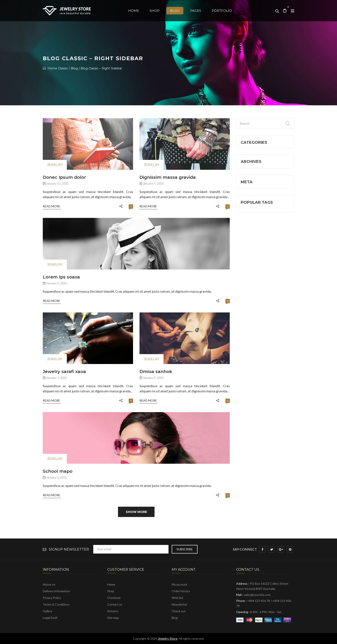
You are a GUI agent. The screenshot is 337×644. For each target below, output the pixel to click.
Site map (113, 618)
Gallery (47, 611)
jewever (252, 178)
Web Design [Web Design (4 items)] (254, 379)
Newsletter (179, 604)
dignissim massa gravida (168, 177)
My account (180, 584)
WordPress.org (252, 295)
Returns (113, 611)
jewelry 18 (254, 169)
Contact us (115, 604)
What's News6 (257, 203)
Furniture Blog (257, 153)
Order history (181, 591)
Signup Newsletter (69, 549)
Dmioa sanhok (156, 372)
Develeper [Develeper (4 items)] (273, 336)
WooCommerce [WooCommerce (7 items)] (256, 388)
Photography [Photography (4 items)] (254, 353)
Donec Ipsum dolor (64, 177)
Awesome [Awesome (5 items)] (252, 328)
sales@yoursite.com (257, 595)
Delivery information (56, 591)
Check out (179, 611)
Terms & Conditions (56, 604)
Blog (74, 68)
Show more (136, 512)
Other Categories (259, 186)
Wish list (178, 598)
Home (111, 584)
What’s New (255, 211)
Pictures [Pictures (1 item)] (251, 362)
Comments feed (252, 288)
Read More (52, 206)
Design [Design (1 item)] (250, 336)
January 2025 (251, 244)
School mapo (58, 471)
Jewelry (55, 165)
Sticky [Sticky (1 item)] (271, 362)
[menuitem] (134, 11)
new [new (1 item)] (267, 345)
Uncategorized (257, 195)
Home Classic (58, 68)
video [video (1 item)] (275, 371)
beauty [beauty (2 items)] (274, 328)
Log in (245, 274)
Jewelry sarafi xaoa (64, 372)
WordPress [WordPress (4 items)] (253, 396)
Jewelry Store (168, 638)
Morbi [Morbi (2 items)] (249, 345)
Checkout (114, 598)
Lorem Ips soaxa (61, 277)
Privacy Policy (52, 598)
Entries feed (250, 281)
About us (49, 584)
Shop (111, 591)
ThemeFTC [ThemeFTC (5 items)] (253, 371)
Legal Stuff (50, 618)
